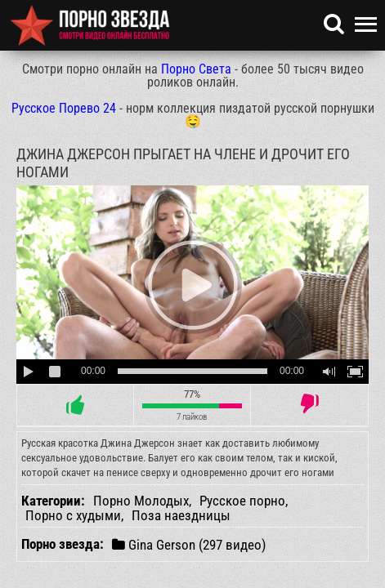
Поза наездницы (181, 515)
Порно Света (196, 69)
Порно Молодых (141, 501)
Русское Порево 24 (64, 108)
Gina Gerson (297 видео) (189, 544)
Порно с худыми (73, 515)
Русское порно (242, 501)
